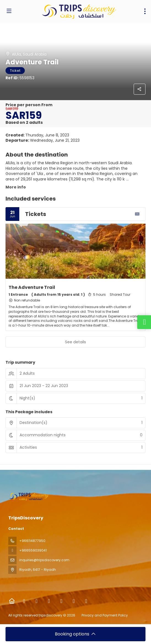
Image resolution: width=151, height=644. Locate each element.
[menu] (145, 11)
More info (16, 187)
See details (75, 342)
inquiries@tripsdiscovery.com (44, 560)
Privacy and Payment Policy (105, 615)
